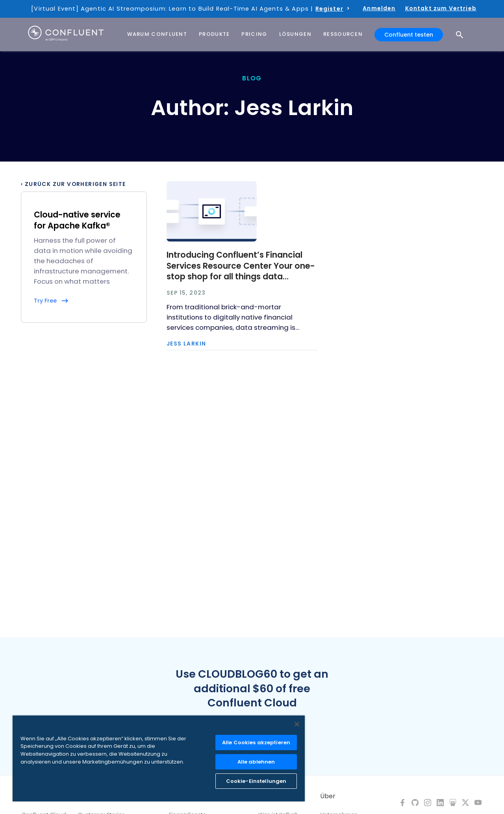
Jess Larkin (186, 344)
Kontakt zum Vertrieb (441, 8)
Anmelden (379, 8)
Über (328, 796)
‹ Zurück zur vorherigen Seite (73, 184)
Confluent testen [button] (409, 35)
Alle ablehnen (256, 762)
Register (329, 9)
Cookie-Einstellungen (256, 781)
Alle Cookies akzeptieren (256, 742)
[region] (159, 758)
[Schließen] (297, 724)
